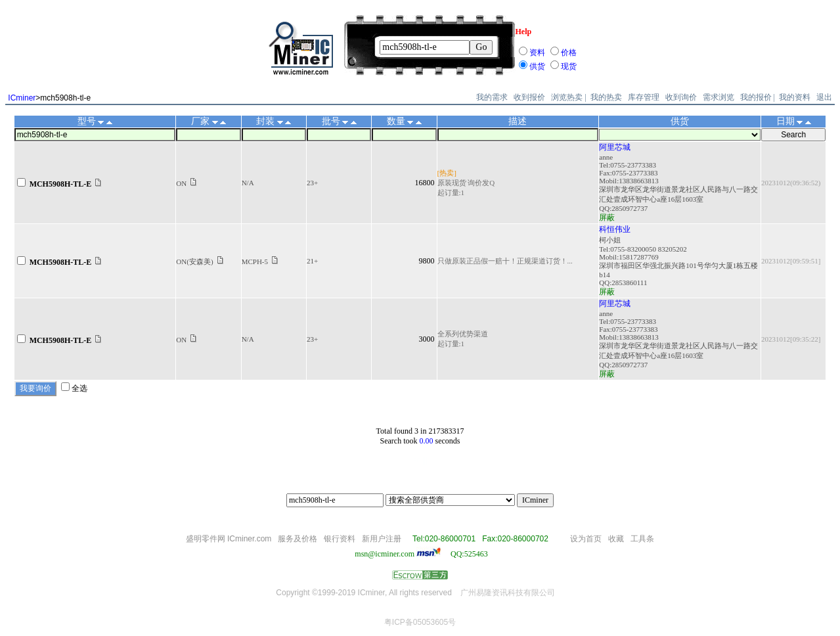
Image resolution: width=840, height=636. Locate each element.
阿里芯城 (615, 147)
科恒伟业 (615, 229)
